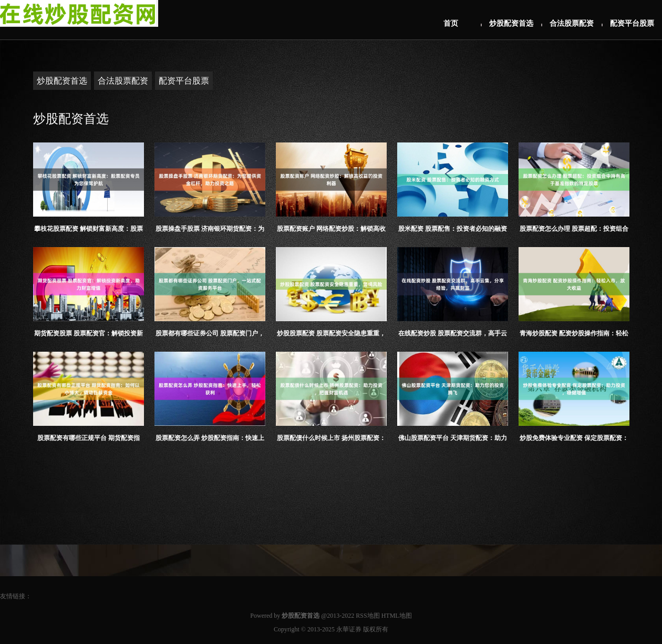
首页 (451, 23)
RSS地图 (368, 616)
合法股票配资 (572, 23)
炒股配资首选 (511, 23)
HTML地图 (397, 616)
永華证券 (349, 629)
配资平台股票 (632, 23)
